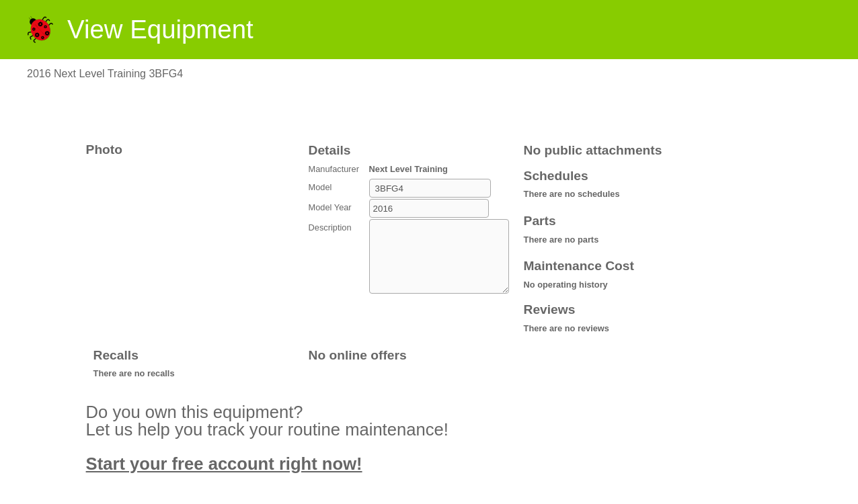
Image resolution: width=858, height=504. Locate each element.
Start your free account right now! (224, 464)
